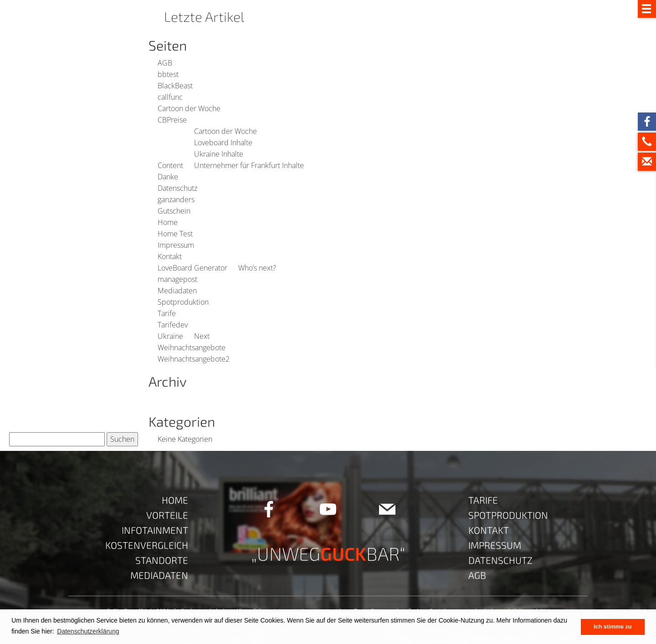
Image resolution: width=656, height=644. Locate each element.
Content (170, 165)
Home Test (175, 234)
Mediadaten (177, 291)
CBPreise (172, 120)
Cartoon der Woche (189, 108)
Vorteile (167, 515)
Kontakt (170, 256)
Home (168, 222)
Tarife (167, 313)
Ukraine (170, 336)
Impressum (176, 245)
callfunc (170, 97)
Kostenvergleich (147, 545)
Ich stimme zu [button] (612, 627)
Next (202, 336)
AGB (165, 63)
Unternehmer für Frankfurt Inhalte (249, 165)
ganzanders (176, 199)
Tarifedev (173, 325)
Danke (168, 177)
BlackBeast (175, 86)
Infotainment (155, 530)
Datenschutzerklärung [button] (88, 631)
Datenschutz (177, 188)
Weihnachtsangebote (192, 348)
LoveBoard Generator (192, 268)
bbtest (168, 74)
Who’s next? (257, 268)
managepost (177, 279)
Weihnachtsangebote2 (194, 359)
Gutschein (174, 211)
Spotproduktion (183, 302)
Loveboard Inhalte (223, 143)
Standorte (162, 560)
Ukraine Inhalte (219, 154)
